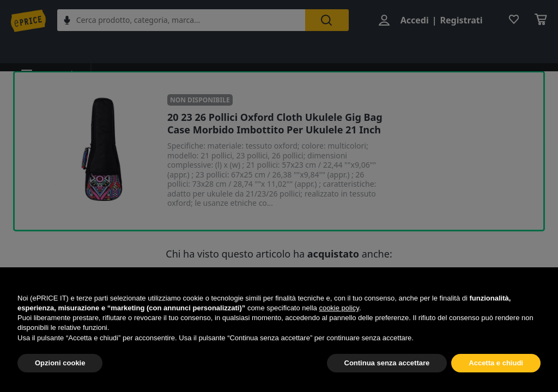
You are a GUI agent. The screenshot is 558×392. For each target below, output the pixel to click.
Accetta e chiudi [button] (496, 363)
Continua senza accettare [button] (387, 363)
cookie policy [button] (339, 308)
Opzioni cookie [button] (60, 363)
